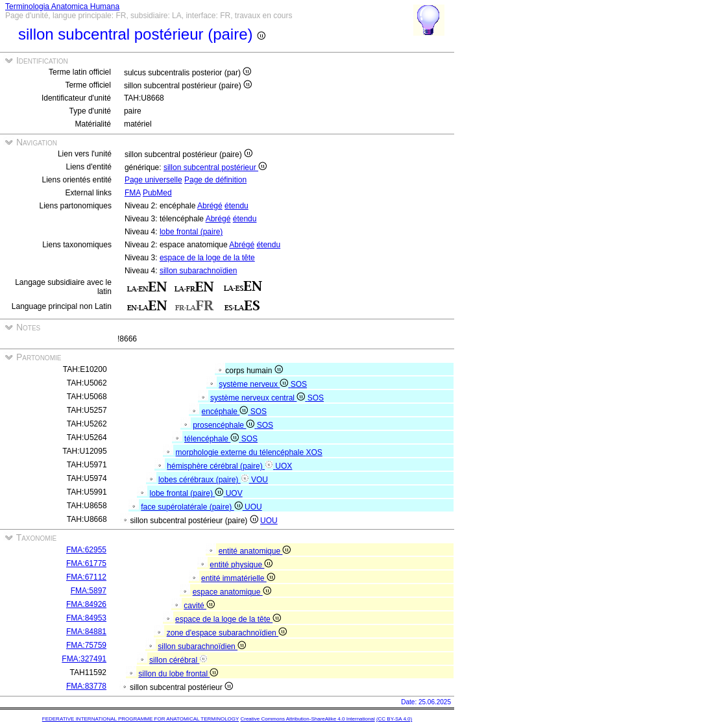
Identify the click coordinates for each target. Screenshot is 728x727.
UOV (234, 493)
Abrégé (210, 206)
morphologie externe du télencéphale (241, 452)
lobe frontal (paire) (191, 232)
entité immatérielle (238, 578)
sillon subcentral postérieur (215, 167)
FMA (133, 193)
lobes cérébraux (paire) (205, 480)
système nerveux (254, 384)
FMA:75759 (86, 645)
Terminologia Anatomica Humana (62, 6)
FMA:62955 (86, 550)
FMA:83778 (86, 686)
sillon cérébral (178, 660)
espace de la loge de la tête (207, 258)
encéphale (226, 412)
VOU (260, 480)
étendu (237, 206)
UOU (253, 507)
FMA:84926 (86, 604)
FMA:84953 (86, 618)
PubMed (157, 193)
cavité (199, 606)
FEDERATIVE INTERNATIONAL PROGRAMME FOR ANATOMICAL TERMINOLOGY (140, 719)
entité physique (241, 565)
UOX (284, 466)
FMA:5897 (89, 591)
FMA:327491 (84, 659)
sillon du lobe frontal (178, 674)
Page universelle (153, 180)
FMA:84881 (86, 632)
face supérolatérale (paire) (193, 507)
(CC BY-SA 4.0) (394, 719)
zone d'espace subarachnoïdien (227, 633)
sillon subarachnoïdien (198, 271)
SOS (299, 384)
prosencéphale (224, 425)
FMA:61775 (86, 563)
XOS (314, 452)
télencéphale (213, 439)
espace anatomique (232, 592)
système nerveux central (259, 398)
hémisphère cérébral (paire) (221, 466)
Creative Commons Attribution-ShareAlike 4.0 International (307, 719)
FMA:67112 (86, 577)
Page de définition (215, 180)
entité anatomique (255, 551)
